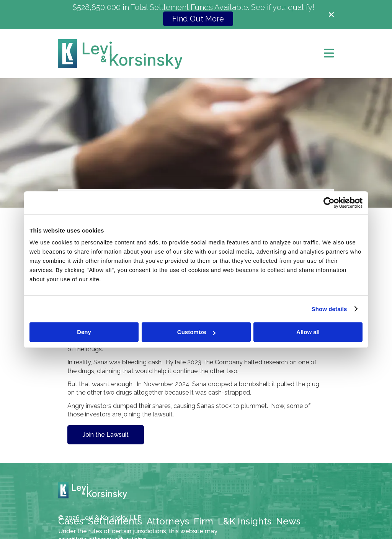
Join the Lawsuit (106, 435)
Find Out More (198, 19)
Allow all (308, 332)
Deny (84, 332)
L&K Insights (245, 521)
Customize (196, 332)
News (288, 521)
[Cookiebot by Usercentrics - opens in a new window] (329, 203)
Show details (329, 309)
